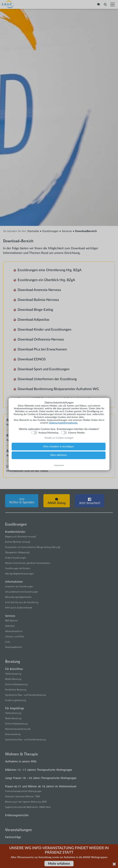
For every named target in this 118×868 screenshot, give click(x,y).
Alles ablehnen (58, 455)
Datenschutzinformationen (63, 423)
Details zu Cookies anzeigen (59, 438)
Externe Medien (77, 433)
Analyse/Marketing (48, 433)
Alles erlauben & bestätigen (58, 447)
